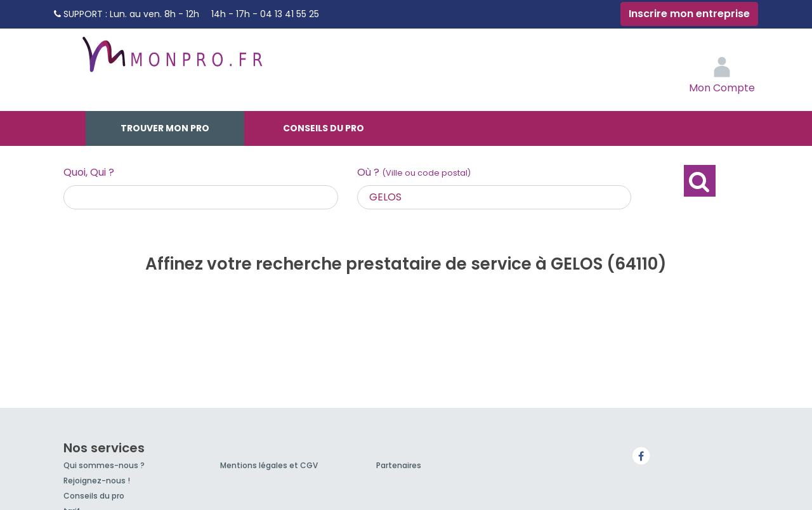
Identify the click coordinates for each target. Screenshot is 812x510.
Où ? (414, 172)
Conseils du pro (324, 128)
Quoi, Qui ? (89, 172)
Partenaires (399, 465)
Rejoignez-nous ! (97, 481)
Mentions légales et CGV (269, 465)
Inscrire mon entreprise (689, 14)
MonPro (171, 60)
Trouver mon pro (165, 128)
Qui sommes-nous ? (104, 465)
